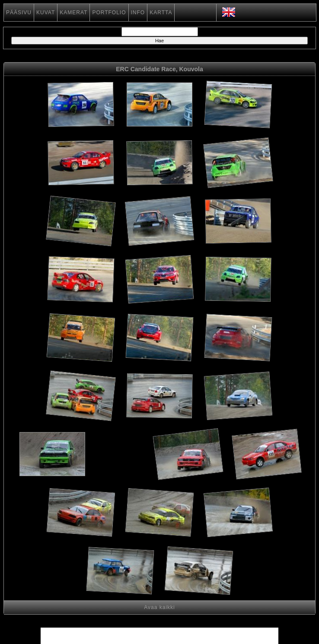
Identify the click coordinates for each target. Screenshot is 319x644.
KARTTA (161, 13)
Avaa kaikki (159, 607)
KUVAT (46, 13)
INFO (138, 13)
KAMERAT (73, 13)
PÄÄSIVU (19, 13)
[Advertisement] (120, 456)
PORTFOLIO (109, 13)
